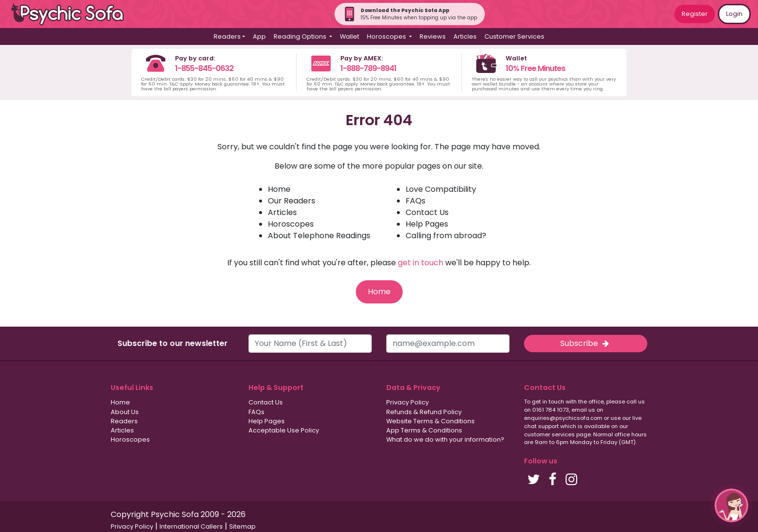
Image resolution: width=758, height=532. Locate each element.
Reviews (433, 36)
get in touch (421, 263)
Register (695, 14)
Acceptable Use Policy (284, 430)
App (259, 36)
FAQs (415, 201)
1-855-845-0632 (204, 68)
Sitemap (242, 526)
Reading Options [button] (301, 36)
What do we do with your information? (445, 439)
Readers (124, 421)
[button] (731, 505)
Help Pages (427, 224)
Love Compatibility (441, 189)
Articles (465, 36)
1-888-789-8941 (368, 68)
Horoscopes (291, 224)
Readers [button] (227, 36)
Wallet (350, 36)
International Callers (191, 526)
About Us (125, 412)
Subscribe (585, 343)
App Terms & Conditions (424, 430)
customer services (549, 434)
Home (279, 189)
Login (734, 14)
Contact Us (427, 212)
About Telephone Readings (319, 236)
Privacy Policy (408, 402)
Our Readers (292, 201)
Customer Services (514, 36)
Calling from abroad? (446, 236)
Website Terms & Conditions (430, 421)
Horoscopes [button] (387, 36)
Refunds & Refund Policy (424, 412)
